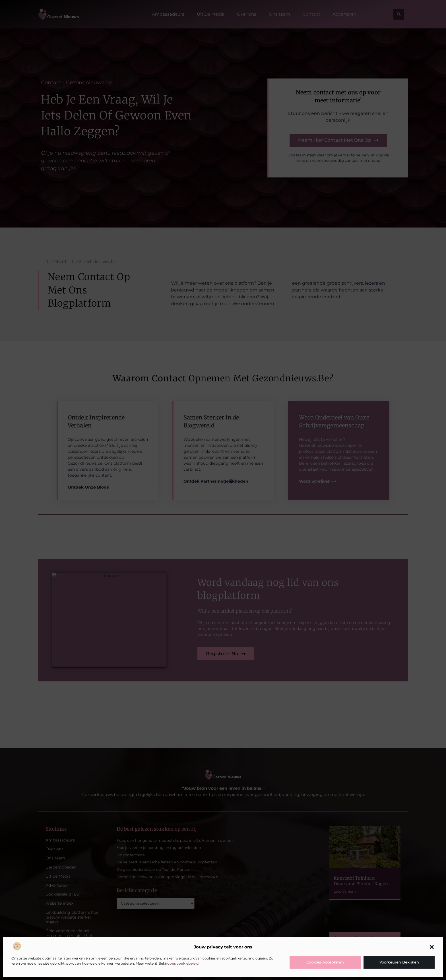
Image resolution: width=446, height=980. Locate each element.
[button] (432, 947)
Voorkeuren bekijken (399, 962)
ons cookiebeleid (184, 963)
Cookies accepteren (325, 962)
